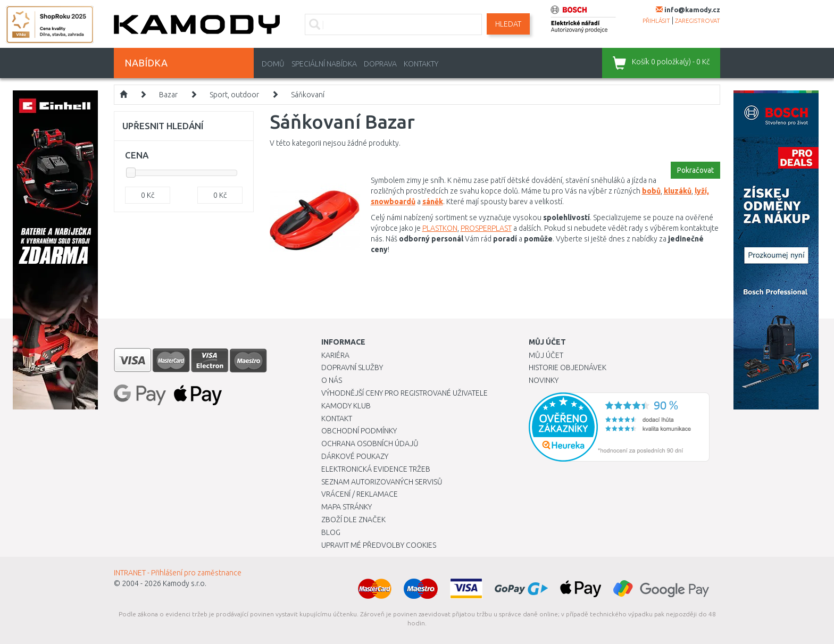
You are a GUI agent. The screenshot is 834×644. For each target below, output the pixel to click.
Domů (273, 64)
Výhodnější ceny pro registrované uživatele (405, 393)
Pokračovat (695, 170)
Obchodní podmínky (359, 431)
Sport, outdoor (234, 95)
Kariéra (335, 355)
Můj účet (546, 355)
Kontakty (421, 64)
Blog (331, 532)
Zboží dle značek (353, 520)
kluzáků (678, 191)
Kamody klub (346, 406)
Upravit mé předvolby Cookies (379, 545)
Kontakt (337, 419)
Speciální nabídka (324, 64)
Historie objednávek (568, 367)
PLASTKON (440, 228)
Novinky (544, 380)
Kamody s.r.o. (185, 583)
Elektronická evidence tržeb (376, 469)
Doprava (380, 64)
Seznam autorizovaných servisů (382, 482)
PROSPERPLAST (486, 228)
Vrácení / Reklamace (360, 494)
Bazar (168, 95)
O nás (332, 380)
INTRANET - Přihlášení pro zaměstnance (178, 573)
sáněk (433, 202)
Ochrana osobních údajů (370, 444)
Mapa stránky (347, 507)
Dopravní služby (352, 367)
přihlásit (656, 21)
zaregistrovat (698, 21)
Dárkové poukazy (355, 456)
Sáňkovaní (308, 95)
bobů (651, 191)
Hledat (508, 24)
